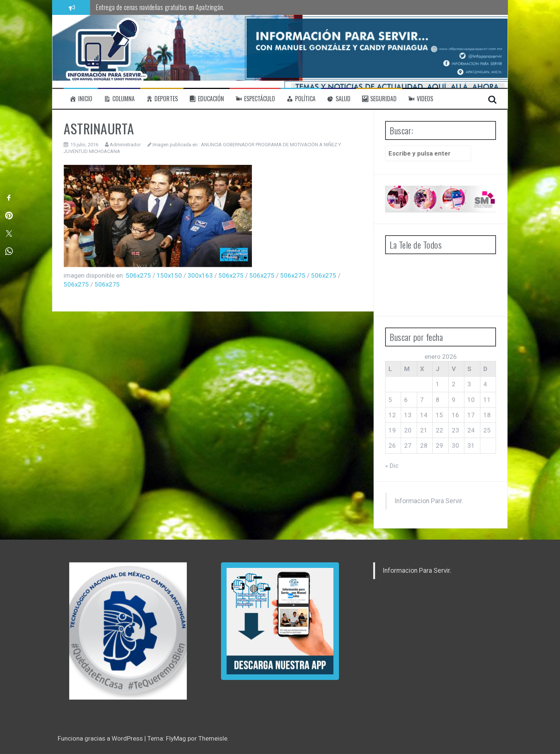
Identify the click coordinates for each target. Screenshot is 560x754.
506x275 (138, 275)
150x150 (169, 275)
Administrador (125, 145)
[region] (128, 631)
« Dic (392, 466)
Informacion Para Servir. (429, 501)
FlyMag (176, 738)
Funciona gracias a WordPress (101, 738)
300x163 (200, 275)
